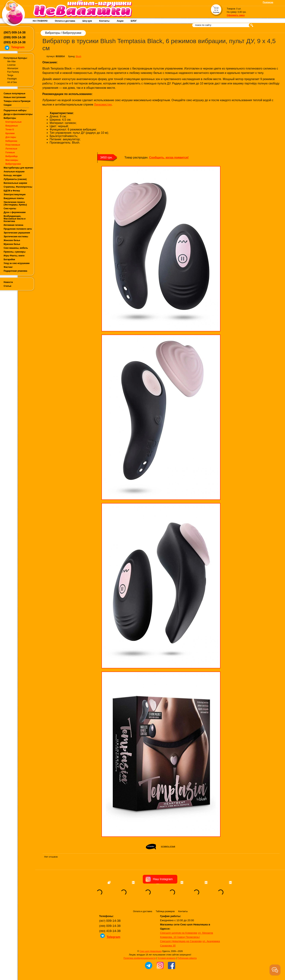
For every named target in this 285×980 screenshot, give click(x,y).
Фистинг (8, 267)
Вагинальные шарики (15, 183)
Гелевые (10, 152)
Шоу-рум (87, 21)
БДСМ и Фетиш (12, 191)
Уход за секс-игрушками (17, 263)
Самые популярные (14, 94)
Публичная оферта (187, 958)
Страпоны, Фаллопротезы (18, 187)
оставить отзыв (168, 846)
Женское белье (12, 240)
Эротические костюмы (16, 237)
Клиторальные (14, 122)
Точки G (10, 130)
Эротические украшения (17, 233)
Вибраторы (10, 118)
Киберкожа (11, 141)
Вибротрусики (13, 164)
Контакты (104, 21)
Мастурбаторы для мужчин (18, 168)
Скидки (8, 105)
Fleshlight (12, 79)
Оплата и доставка (65, 21)
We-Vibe (11, 62)
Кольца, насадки (13, 175)
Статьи (7, 286)
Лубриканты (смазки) (15, 179)
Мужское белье (12, 244)
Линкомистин (103, 105)
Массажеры (12, 160)
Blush (79, 56)
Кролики (10, 133)
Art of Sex (12, 82)
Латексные (11, 149)
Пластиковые (13, 145)
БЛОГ (134, 21)
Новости (8, 282)
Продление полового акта (18, 229)
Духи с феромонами (15, 212)
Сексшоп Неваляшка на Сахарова (181, 941)
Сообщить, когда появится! (169, 157)
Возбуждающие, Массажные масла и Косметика (15, 219)
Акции (120, 21)
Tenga (10, 75)
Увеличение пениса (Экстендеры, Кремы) (15, 203)
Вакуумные (12, 126)
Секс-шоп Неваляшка (150, 951)
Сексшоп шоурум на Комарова (179, 933)
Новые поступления (15, 97)
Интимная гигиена (13, 225)
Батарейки (9, 259)
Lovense (11, 65)
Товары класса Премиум (17, 101)
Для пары (11, 137)
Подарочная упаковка (15, 271)
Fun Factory (13, 72)
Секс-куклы (10, 209)
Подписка (268, 2)
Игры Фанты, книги (14, 256)
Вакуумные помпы (14, 198)
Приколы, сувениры (15, 252)
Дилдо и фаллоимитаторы (18, 114)
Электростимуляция (15, 195)
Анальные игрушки (14, 172)
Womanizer (13, 68)
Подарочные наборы (15, 110)
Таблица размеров (165, 911)
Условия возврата (167, 958)
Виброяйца (12, 156)
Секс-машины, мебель (16, 248)
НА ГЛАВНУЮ (40, 21)
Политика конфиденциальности (140, 958)
